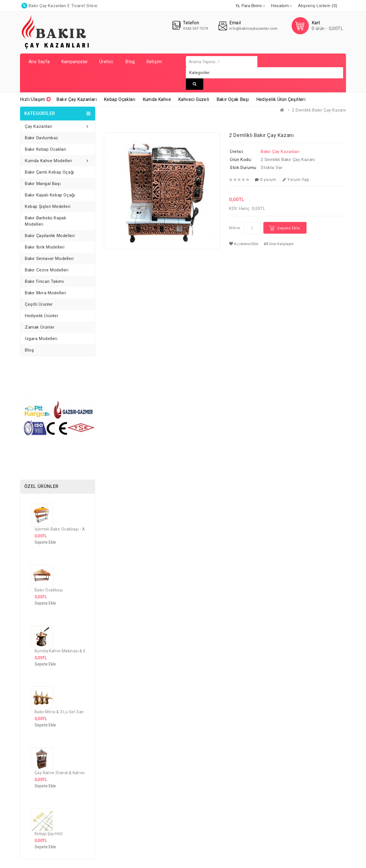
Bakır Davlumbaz (42, 138)
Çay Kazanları (39, 126)
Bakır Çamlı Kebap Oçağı (49, 172)
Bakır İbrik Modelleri (45, 247)
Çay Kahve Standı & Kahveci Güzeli (67, 773)
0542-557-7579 (195, 28)
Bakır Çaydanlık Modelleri (50, 236)
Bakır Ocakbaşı (49, 590)
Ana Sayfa (39, 62)
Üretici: (107, 62)
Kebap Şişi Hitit (49, 834)
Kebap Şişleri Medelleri (48, 206)
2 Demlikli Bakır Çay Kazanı (319, 110)
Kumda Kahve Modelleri (49, 161)
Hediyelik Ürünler (42, 316)
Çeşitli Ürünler (39, 304)
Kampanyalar (74, 62)
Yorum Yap (296, 180)
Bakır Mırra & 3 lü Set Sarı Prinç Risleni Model (78, 712)
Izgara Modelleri (41, 339)
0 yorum (266, 180)
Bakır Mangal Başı (43, 184)
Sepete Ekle (289, 228)
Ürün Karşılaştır (279, 244)
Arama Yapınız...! (195, 84)
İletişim (154, 62)
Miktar (235, 228)
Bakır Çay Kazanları (280, 152)
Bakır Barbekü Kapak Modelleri (45, 221)
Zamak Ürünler (40, 327)
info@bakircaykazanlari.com (253, 28)
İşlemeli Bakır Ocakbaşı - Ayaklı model (70, 529)
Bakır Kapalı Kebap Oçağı (50, 195)
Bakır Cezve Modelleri (47, 270)
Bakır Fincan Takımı (44, 281)
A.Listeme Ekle (244, 244)
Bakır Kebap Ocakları (46, 149)
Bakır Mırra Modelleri (46, 293)
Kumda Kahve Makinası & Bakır (64, 651)
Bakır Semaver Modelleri (49, 259)
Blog (130, 62)
